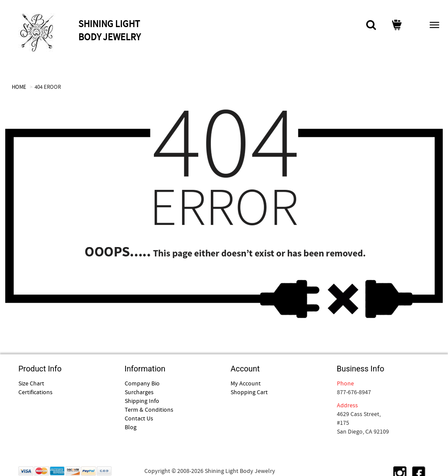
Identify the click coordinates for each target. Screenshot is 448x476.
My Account (246, 383)
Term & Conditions (149, 409)
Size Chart (31, 383)
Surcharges (139, 392)
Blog (131, 427)
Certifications (35, 392)
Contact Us (139, 418)
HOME (19, 87)
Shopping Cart (249, 392)
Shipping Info (142, 401)
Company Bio (142, 383)
